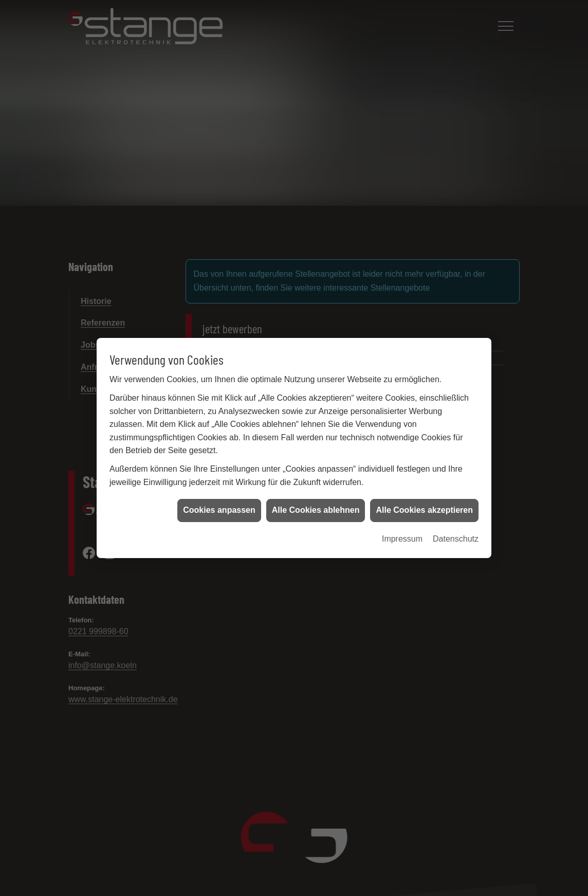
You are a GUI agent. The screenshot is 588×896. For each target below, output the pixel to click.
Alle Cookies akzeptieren (424, 503)
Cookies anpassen (219, 503)
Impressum (402, 532)
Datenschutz (456, 532)
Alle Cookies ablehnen (316, 503)
